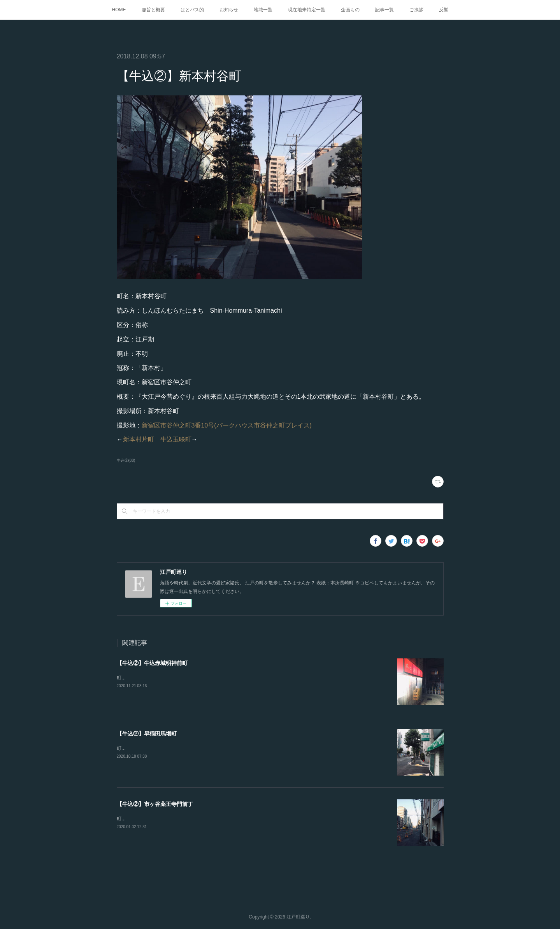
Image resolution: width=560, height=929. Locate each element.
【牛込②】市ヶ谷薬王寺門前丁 (155, 804)
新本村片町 (139, 439)
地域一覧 (263, 10)
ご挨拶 (416, 10)
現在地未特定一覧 (307, 10)
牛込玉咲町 (176, 439)
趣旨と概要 (153, 10)
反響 (444, 10)
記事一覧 (384, 10)
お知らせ (229, 10)
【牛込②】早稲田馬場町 (147, 734)
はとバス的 (192, 10)
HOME (119, 10)
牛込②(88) (126, 460)
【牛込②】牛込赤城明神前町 (152, 663)
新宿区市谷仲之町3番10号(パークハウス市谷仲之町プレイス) (227, 425)
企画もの (350, 10)
